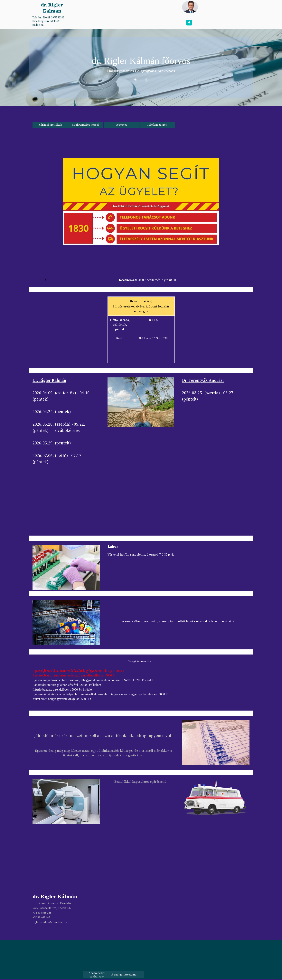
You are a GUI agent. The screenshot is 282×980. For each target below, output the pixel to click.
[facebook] (189, 23)
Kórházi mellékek (50, 125)
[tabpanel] (52, 21)
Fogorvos (122, 125)
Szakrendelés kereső (86, 125)
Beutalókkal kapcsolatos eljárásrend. (141, 782)
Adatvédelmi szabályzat (97, 975)
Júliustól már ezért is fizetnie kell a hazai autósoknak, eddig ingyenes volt (103, 736)
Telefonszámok (157, 125)
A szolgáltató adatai (124, 975)
